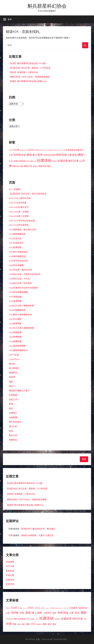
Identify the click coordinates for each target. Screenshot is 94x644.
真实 (11, 408)
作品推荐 (10, 562)
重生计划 (13, 435)
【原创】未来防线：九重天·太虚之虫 (37, 535)
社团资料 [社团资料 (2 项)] (54, 161)
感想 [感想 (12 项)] (80, 155)
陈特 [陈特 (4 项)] (45, 166)
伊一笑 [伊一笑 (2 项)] (63, 150)
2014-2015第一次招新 (19, 212)
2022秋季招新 (15, 337)
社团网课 (13, 417)
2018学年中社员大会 (18, 261)
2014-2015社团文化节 (19, 207)
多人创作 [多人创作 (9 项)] (38, 155)
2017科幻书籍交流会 (18, 252)
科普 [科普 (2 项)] (80, 161)
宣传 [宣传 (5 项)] (53, 155)
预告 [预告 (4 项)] (49, 166)
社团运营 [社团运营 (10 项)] (63, 161)
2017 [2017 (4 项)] (11, 150)
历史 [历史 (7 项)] (24, 155)
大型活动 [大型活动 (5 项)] (47, 155)
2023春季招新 (15, 341)
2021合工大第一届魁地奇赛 (21, 306)
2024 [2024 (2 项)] (46, 150)
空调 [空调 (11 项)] (9, 624)
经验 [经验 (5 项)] (14, 166)
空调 (11, 535)
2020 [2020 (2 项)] (26, 150)
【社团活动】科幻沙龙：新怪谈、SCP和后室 (30, 68)
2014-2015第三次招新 (19, 216)
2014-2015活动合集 (18, 203)
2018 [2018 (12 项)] (16, 150)
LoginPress (14, 359)
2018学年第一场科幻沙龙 (20, 270)
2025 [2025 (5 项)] (50, 150)
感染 (11, 382)
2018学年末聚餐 (16, 265)
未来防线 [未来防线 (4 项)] (22, 161)
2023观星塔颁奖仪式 (18, 350)
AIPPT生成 (14, 355)
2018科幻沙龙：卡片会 (19, 279)
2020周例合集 (15, 297)
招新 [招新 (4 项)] (16, 161)
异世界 (12, 377)
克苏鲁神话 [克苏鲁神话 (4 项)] (79, 150)
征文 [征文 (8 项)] (75, 155)
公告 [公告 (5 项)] (11, 155)
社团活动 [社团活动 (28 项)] (44, 160)
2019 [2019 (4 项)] (22, 150)
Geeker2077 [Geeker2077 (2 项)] (57, 150)
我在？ (12, 386)
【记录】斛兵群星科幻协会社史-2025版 (27, 63)
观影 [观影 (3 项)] (22, 166)
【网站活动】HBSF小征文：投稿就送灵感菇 (29, 77)
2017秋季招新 (15, 247)
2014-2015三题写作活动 (20, 198)
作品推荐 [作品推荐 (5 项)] (70, 150)
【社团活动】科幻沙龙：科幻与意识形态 (28, 194)
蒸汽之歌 (13, 426)
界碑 (11, 404)
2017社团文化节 (16, 243)
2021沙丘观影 (15, 319)
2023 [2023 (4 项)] (42, 150)
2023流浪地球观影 (17, 346)
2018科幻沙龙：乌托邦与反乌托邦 (25, 274)
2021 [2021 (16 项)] (31, 150)
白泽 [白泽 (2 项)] (35, 161)
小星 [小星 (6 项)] (69, 155)
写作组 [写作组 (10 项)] (17, 155)
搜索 (84, 459)
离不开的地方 (15, 422)
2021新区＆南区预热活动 (20, 315)
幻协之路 (10, 575)
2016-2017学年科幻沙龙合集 (22, 221)
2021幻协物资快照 (17, 310)
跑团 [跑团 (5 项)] (41, 166)
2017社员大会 (15, 238)
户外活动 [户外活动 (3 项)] (9, 619)
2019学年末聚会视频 (18, 292)
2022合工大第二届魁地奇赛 (21, 328)
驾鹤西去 (13, 440)
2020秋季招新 (15, 301)
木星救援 (13, 395)
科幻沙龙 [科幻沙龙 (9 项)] (73, 161)
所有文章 (10, 584)
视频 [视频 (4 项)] (26, 166)
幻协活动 (10, 580)
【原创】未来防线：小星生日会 (23, 72)
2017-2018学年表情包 (19, 225)
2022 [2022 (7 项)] (37, 150)
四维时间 (13, 373)
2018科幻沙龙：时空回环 (20, 283)
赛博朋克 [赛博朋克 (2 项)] (35, 166)
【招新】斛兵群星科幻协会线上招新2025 (28, 81)
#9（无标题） (15, 189)
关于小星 (10, 566)
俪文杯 (12, 364)
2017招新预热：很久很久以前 (22, 230)
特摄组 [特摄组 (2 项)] (31, 161)
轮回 (11, 431)
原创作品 (10, 571)
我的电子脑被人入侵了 (19, 391)
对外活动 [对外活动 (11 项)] (61, 155)
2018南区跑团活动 (17, 256)
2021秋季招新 (15, 323)
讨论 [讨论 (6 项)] (30, 166)
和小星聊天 (14, 368)
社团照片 (13, 413)
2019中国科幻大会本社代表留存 (23, 288)
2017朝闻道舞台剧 (17, 234)
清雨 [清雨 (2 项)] (27, 161)
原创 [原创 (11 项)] (29, 155)
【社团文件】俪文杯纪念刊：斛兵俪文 (38, 529)
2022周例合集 (15, 332)
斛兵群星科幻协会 (47, 6)
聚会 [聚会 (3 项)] (18, 166)
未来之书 (13, 400)
